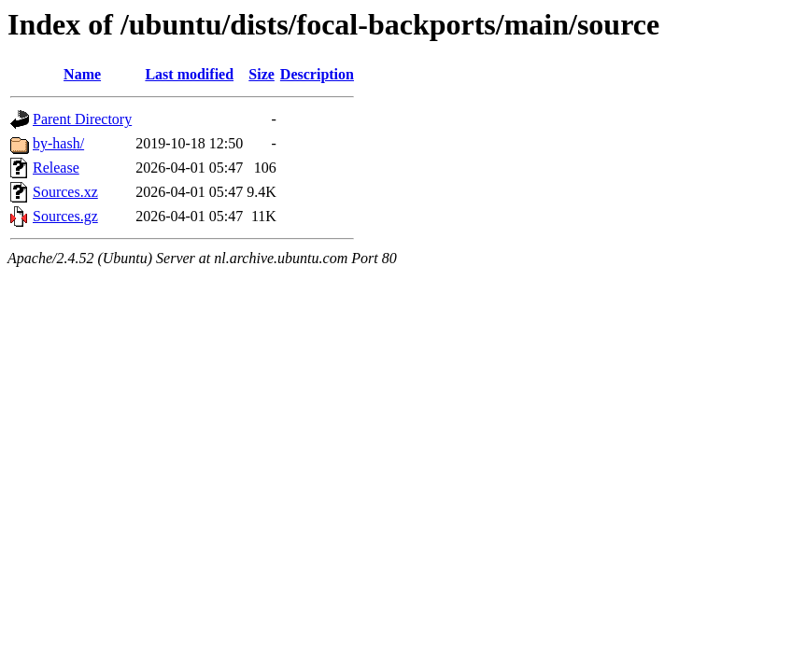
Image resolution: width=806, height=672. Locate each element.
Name (82, 74)
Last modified (189, 74)
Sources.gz (65, 216)
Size (262, 74)
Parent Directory (82, 119)
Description (317, 74)
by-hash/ (58, 143)
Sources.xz (65, 192)
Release (56, 168)
